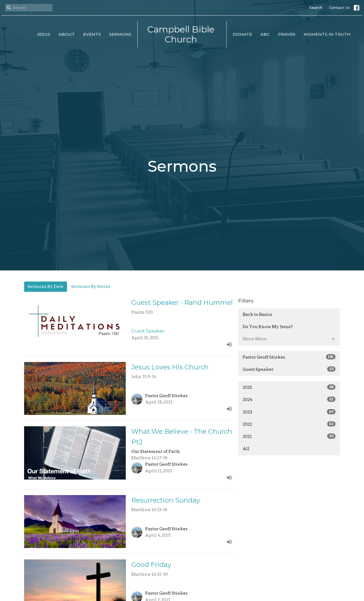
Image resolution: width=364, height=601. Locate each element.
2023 (289, 412)
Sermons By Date (46, 286)
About (67, 34)
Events (92, 34)
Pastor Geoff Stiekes (289, 357)
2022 (289, 424)
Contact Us (339, 7)
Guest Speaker (289, 369)
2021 (289, 436)
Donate (242, 34)
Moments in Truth (327, 34)
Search (316, 7)
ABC (265, 34)
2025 (289, 387)
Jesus (43, 34)
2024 (289, 399)
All (246, 449)
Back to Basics (257, 315)
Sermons (120, 34)
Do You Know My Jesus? (268, 327)
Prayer (287, 34)
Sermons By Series (91, 286)
